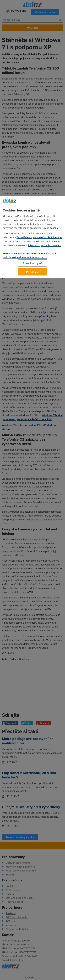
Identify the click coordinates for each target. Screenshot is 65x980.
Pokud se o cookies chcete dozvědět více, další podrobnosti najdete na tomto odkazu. (30, 255)
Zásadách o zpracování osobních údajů (39, 237)
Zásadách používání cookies (44, 245)
